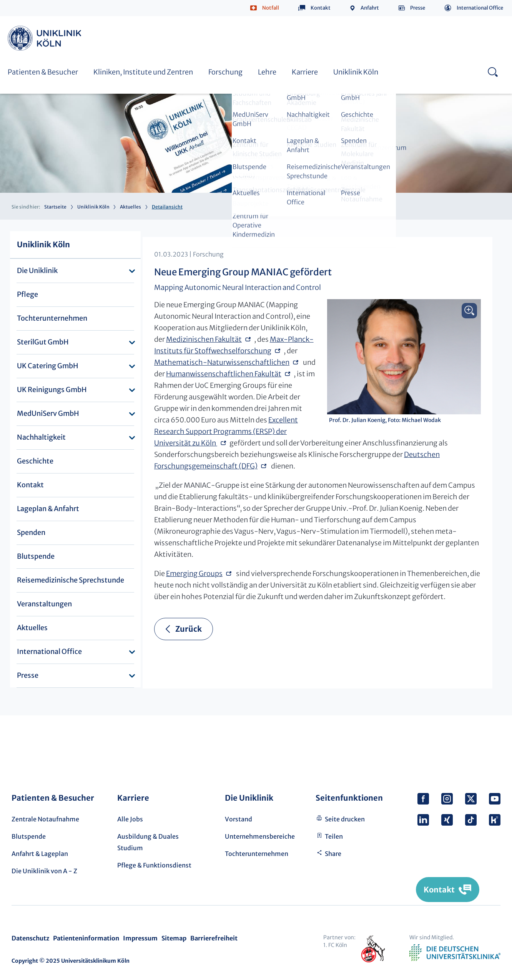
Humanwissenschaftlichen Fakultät (224, 374)
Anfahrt (370, 8)
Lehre (267, 72)
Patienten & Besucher (43, 72)
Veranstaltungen (44, 604)
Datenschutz (30, 938)
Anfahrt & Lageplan (40, 854)
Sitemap (174, 938)
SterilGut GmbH (43, 342)
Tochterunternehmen (52, 318)
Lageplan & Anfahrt (48, 509)
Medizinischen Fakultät (204, 339)
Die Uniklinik (37, 271)
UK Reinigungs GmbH (52, 390)
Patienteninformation (86, 938)
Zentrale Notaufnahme (45, 819)
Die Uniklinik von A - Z (44, 871)
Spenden (31, 532)
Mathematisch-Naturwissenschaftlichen (222, 362)
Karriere (305, 72)
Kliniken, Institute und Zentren (143, 72)
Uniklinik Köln (46, 38)
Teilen (334, 836)
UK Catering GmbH (48, 366)
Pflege (27, 294)
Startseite (55, 207)
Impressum (140, 938)
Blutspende (36, 556)
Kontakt (321, 8)
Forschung (225, 72)
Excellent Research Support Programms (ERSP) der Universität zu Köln (226, 431)
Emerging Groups (194, 574)
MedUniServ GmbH (48, 413)
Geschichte (35, 461)
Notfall (271, 8)
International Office (480, 8)
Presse (418, 8)
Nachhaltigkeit (41, 437)
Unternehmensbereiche (260, 836)
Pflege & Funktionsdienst (154, 865)
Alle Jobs (130, 819)
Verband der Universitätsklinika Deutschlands (455, 953)
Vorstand (239, 819)
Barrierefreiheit (214, 938)
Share (333, 854)
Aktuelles (130, 207)
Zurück (189, 629)
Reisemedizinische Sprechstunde (71, 580)
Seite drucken (345, 819)
